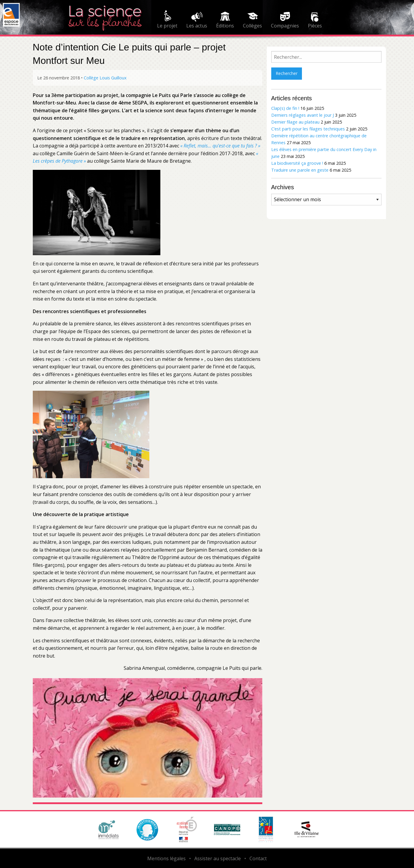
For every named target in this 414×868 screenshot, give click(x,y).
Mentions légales (166, 858)
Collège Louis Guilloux (105, 78)
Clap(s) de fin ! (285, 108)
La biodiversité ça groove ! (297, 163)
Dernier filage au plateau (295, 122)
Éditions (225, 26)
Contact (258, 858)
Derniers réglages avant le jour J (303, 115)
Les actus (197, 26)
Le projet (167, 26)
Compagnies (285, 26)
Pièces (315, 26)
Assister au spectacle (218, 858)
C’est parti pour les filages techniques (308, 129)
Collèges (252, 26)
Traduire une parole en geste (300, 170)
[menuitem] (167, 20)
